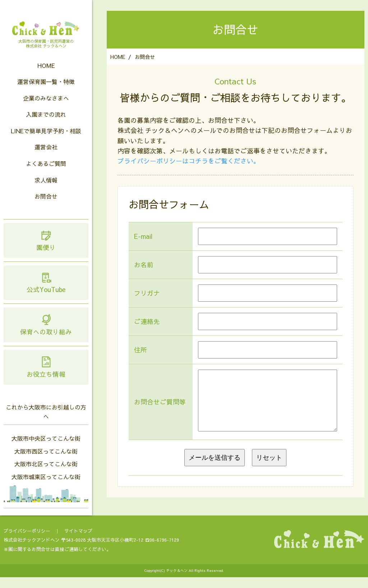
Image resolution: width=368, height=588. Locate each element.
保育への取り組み (46, 335)
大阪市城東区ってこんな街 (46, 487)
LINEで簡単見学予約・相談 (46, 142)
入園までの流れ (46, 125)
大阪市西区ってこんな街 (46, 462)
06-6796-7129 (164, 550)
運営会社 (46, 158)
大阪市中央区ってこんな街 (46, 449)
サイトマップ (78, 541)
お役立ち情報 (46, 378)
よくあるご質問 (46, 174)
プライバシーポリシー (27, 541)
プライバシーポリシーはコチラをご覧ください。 (189, 161)
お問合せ (46, 207)
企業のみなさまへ (46, 109)
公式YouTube (46, 293)
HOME (46, 76)
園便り (46, 251)
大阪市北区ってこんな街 (46, 474)
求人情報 (46, 191)
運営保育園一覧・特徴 (46, 92)
